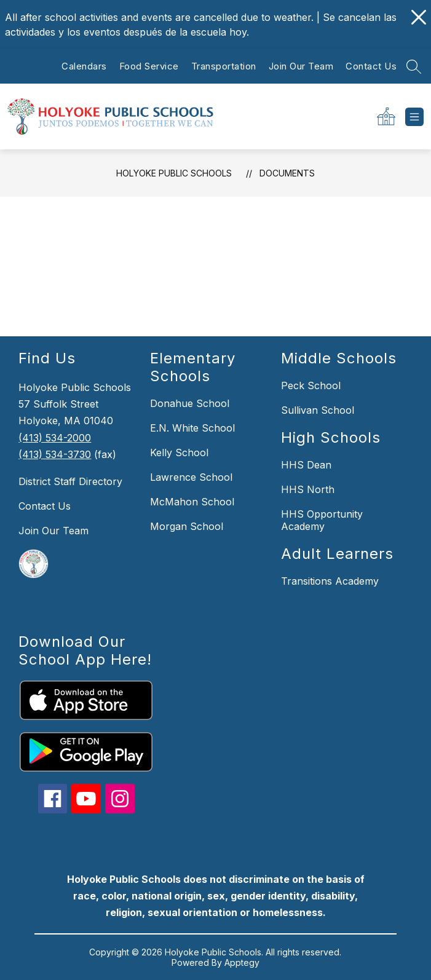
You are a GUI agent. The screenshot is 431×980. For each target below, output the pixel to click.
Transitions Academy (330, 581)
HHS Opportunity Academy (322, 520)
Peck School (311, 385)
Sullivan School (318, 410)
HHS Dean (306, 465)
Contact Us (371, 66)
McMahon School (192, 502)
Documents (287, 173)
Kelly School (179, 452)
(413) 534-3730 (55, 454)
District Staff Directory (70, 481)
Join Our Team (301, 66)
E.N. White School (192, 428)
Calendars (84, 66)
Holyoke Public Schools (174, 173)
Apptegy (242, 962)
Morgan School (187, 526)
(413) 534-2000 (55, 438)
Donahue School (190, 403)
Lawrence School (191, 477)
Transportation (224, 66)
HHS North (308, 489)
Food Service (149, 66)
